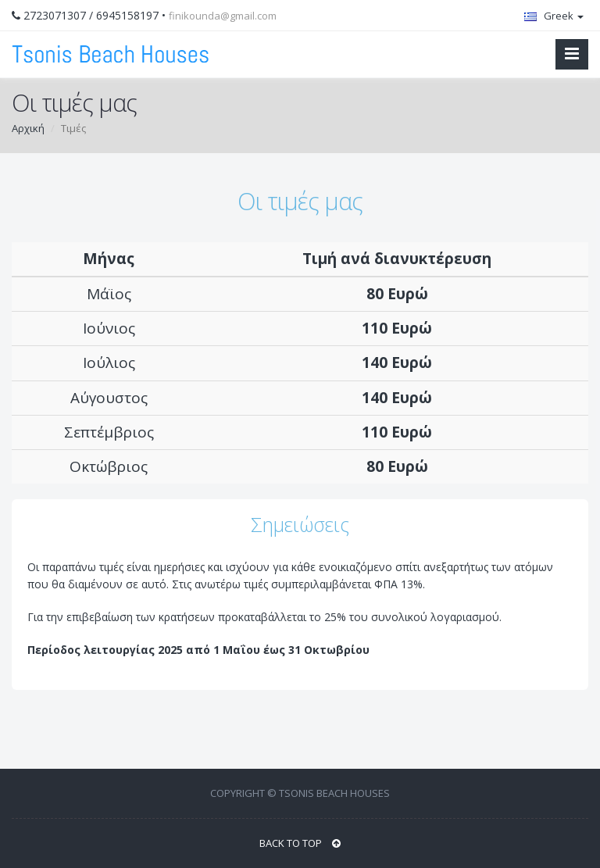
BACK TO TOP (300, 843)
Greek (554, 16)
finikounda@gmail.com (223, 16)
